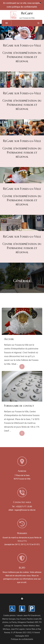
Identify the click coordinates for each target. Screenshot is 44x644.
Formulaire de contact (19, 406)
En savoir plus (18, 366)
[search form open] (38, 23)
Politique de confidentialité (22, 639)
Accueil (9, 339)
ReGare (27, 13)
